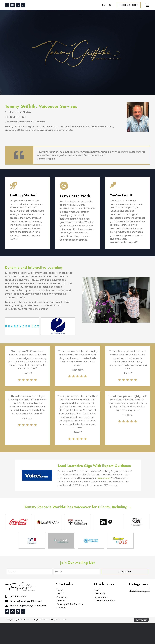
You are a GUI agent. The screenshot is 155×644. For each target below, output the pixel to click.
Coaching (62, 597)
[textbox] (140, 591)
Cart (97, 590)
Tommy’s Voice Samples (70, 604)
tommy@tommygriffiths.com (26, 601)
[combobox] (140, 590)
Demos (61, 601)
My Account (101, 597)
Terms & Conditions (105, 601)
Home (60, 590)
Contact (61, 608)
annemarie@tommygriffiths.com (28, 606)
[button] (7, 5)
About (60, 594)
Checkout (100, 594)
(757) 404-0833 (18, 596)
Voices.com (104, 478)
